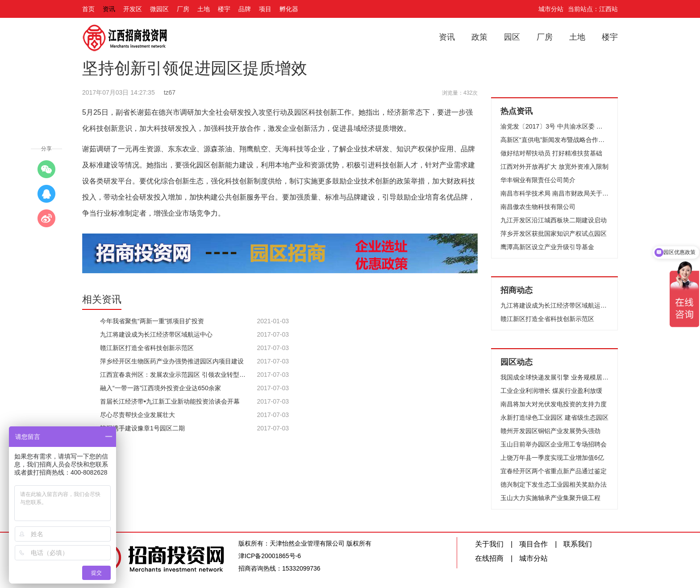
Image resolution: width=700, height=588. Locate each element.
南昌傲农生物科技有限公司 (538, 207)
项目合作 (533, 544)
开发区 (133, 9)
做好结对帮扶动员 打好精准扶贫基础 (551, 153)
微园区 (159, 9)
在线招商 (489, 558)
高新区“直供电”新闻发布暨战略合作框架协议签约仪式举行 (554, 140)
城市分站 (551, 9)
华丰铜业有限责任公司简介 (538, 180)
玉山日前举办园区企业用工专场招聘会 (554, 444)
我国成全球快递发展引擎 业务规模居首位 (554, 377)
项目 (265, 9)
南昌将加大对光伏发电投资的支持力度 (554, 404)
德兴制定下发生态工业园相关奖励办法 (554, 484)
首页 (88, 9)
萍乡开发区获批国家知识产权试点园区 (554, 234)
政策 (479, 37)
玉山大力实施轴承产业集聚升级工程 (550, 498)
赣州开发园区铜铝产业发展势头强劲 (550, 431)
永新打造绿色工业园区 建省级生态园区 (554, 417)
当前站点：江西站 (593, 9)
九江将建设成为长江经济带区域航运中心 (554, 305)
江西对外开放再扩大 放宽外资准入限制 (554, 167)
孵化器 (289, 9)
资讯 (109, 9)
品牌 (245, 9)
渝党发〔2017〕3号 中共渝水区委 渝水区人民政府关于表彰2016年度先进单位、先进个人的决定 (554, 126)
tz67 (170, 92)
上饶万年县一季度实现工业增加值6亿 (552, 458)
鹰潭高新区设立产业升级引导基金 (547, 247)
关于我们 (489, 544)
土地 (204, 9)
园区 (512, 37)
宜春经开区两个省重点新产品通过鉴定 (554, 471)
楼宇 (224, 9)
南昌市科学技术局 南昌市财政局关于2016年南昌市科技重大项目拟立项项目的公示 (554, 193)
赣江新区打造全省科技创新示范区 (547, 319)
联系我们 (578, 544)
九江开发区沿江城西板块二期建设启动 (554, 220)
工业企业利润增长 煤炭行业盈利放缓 (551, 391)
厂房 (183, 9)
